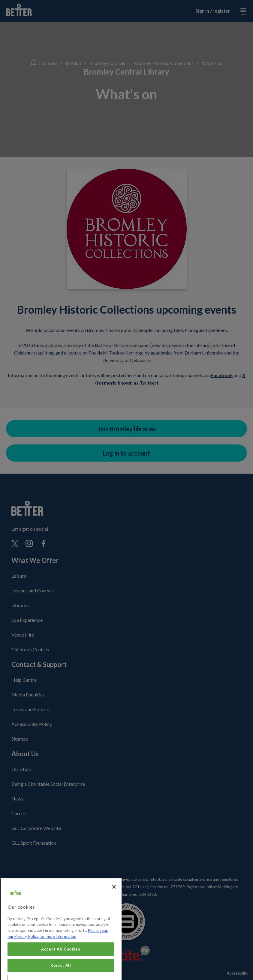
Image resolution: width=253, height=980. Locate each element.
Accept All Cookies (61, 957)
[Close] (114, 895)
